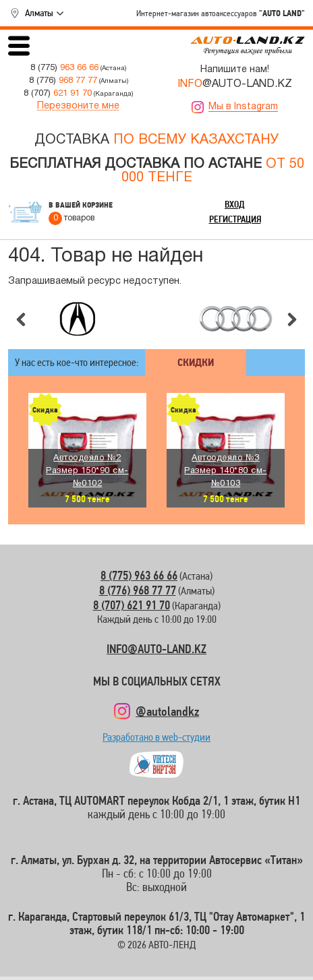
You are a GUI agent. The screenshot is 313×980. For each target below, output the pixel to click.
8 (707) (58, 93)
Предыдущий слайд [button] (21, 319)
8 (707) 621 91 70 (132, 605)
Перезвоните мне (78, 106)
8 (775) (64, 68)
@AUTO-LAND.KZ (235, 84)
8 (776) (63, 81)
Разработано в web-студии (156, 740)
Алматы (39, 13)
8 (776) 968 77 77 (138, 590)
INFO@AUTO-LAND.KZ (156, 649)
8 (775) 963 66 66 (139, 575)
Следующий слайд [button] (292, 319)
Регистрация (235, 219)
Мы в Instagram (243, 107)
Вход (235, 204)
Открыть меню (19, 46)
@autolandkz (167, 711)
